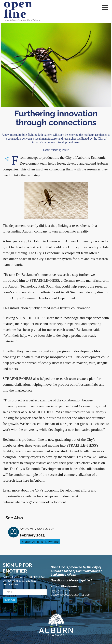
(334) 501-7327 (60, 591)
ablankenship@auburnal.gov (70, 595)
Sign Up (10, 600)
